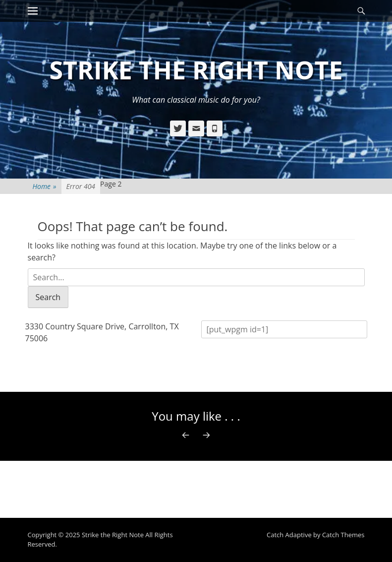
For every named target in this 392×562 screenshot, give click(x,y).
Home (45, 186)
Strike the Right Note (196, 70)
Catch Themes (343, 535)
